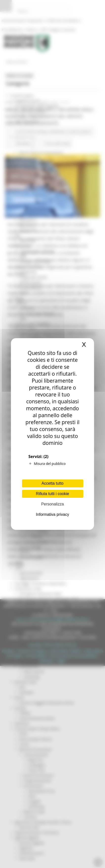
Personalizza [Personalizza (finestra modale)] (53, 504)
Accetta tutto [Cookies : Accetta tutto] (52, 483)
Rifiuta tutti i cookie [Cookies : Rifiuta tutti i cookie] (52, 494)
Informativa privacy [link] (52, 514)
